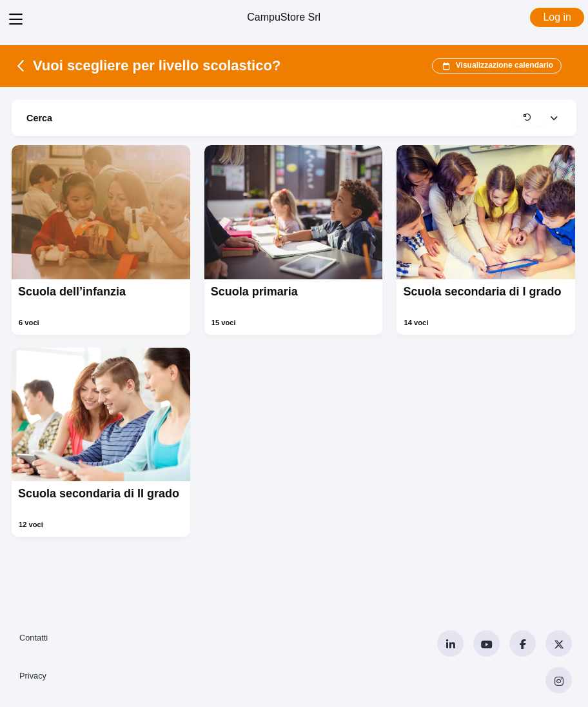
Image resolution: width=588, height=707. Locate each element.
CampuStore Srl (284, 17)
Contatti (34, 638)
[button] (529, 118)
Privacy (33, 676)
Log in (557, 17)
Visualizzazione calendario (497, 66)
